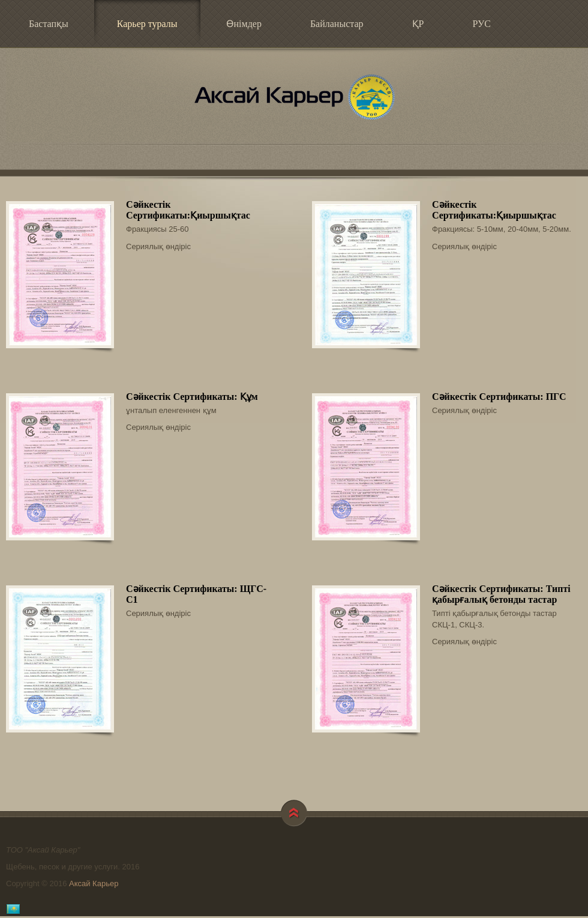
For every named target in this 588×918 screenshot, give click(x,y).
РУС (481, 24)
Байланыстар (337, 24)
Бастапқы (49, 24)
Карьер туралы (139, 23)
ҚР (418, 24)
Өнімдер (244, 24)
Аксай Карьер (294, 97)
